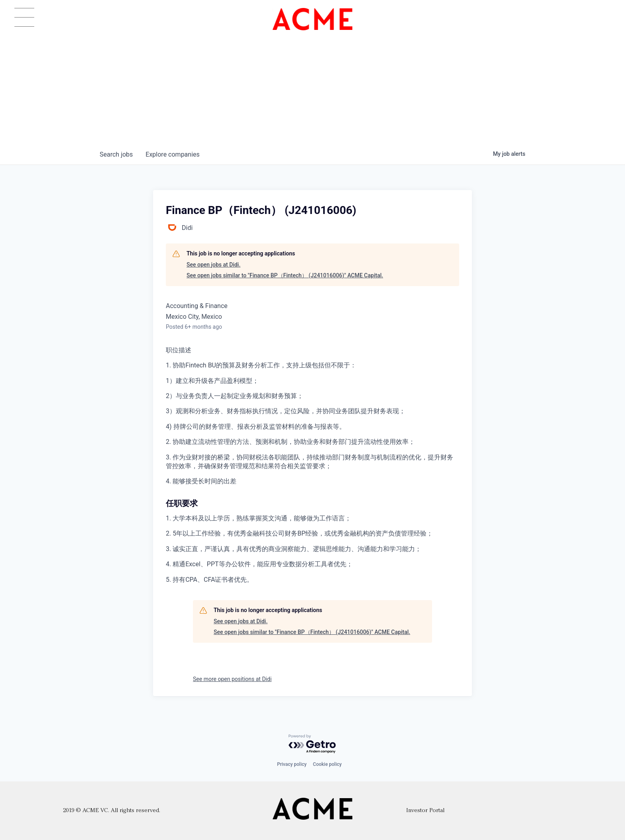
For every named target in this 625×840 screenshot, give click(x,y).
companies (172, 154)
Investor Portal (425, 811)
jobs (116, 154)
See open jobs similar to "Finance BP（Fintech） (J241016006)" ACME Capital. (285, 275)
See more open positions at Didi (232, 679)
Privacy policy (292, 764)
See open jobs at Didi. (213, 265)
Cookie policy (327, 764)
